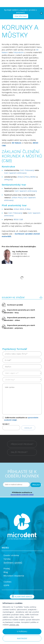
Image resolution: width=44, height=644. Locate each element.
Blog (6, 572)
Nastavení (22, 638)
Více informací (21, 16)
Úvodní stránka (11, 555)
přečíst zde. (14, 625)
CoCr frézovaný (27, 170)
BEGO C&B (18, 219)
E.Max (28, 209)
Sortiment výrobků (15, 305)
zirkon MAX (19, 209)
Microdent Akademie (14, 576)
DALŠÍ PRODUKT (19, 452)
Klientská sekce (22, 597)
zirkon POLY (17, 198)
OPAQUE (8, 180)
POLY (27, 177)
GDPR (6, 585)
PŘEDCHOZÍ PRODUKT (22, 444)
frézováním (19, 52)
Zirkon (21, 177)
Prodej (7, 569)
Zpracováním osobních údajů (22, 495)
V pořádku (22, 632)
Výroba (7, 559)
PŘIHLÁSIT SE (37, 485)
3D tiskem (16, 143)
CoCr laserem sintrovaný (15, 173)
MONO (33, 177)
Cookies (7, 582)
